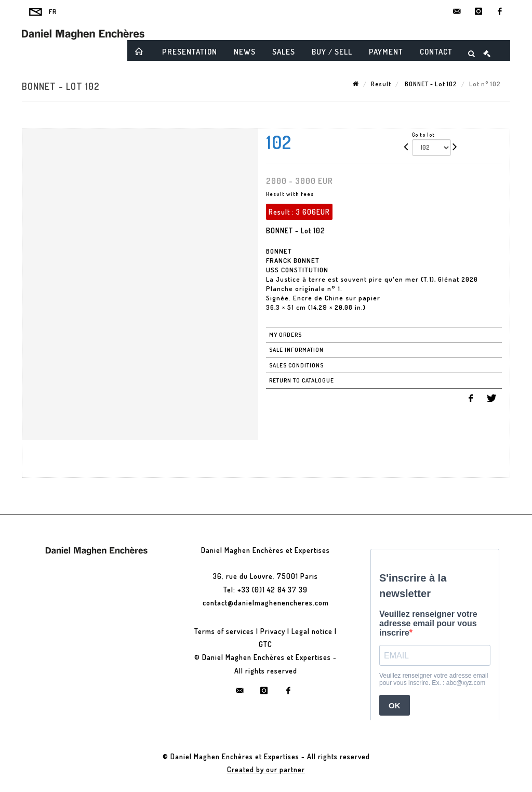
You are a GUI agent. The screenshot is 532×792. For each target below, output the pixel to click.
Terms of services (224, 631)
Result (381, 84)
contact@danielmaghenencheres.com (266, 603)
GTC (265, 644)
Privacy (273, 631)
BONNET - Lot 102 (430, 84)
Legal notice (312, 631)
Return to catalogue (302, 380)
